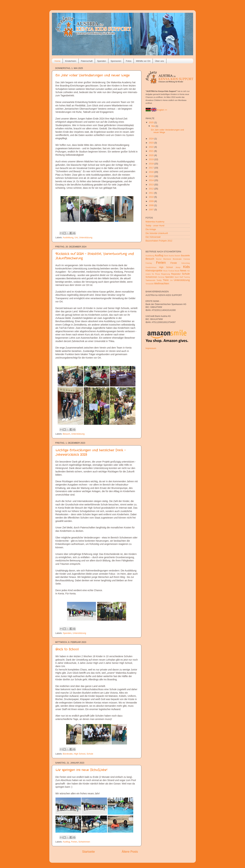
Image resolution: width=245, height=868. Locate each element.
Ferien (74, 842)
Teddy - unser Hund (155, 226)
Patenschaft (87, 61)
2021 (152, 151)
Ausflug (66, 842)
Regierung (166, 274)
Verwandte (150, 284)
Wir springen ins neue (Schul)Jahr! (81, 770)
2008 (152, 205)
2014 (152, 180)
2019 (152, 159)
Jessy (178, 267)
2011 (152, 193)
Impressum (151, 348)
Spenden (102, 61)
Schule (90, 754)
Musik (177, 271)
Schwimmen (84, 842)
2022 (152, 147)
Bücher (159, 259)
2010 (152, 197)
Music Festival (169, 271)
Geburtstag (186, 263)
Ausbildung (68, 238)
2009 (152, 201)
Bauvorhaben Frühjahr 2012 (159, 241)
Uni (76, 238)
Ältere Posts (130, 852)
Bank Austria (169, 256)
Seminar (161, 277)
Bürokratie (68, 754)
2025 (152, 123)
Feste (174, 263)
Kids (186, 267)
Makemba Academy (155, 222)
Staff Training (185, 277)
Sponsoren (116, 61)
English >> (162, 110)
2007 (152, 210)
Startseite (88, 852)
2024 (152, 139)
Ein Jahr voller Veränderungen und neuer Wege (93, 75)
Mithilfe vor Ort (143, 61)
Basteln (177, 256)
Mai (153, 126)
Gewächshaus (151, 267)
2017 (152, 168)
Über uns (160, 61)
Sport (177, 277)
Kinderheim (71, 61)
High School (80, 754)
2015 (152, 176)
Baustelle (185, 256)
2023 (152, 143)
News (183, 270)
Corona (187, 259)
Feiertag (149, 263)
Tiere (166, 280)
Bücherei (167, 259)
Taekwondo (150, 280)
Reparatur (176, 274)
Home (58, 61)
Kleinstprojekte (154, 270)
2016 (152, 172)
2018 (152, 164)
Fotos (129, 61)
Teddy (159, 280)
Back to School (67, 649)
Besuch (67, 434)
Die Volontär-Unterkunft (157, 233)
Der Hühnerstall (153, 237)
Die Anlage (151, 229)
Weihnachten (162, 283)
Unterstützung (86, 238)
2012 (152, 189)
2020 (152, 155)
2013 (152, 185)
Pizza (158, 274)
